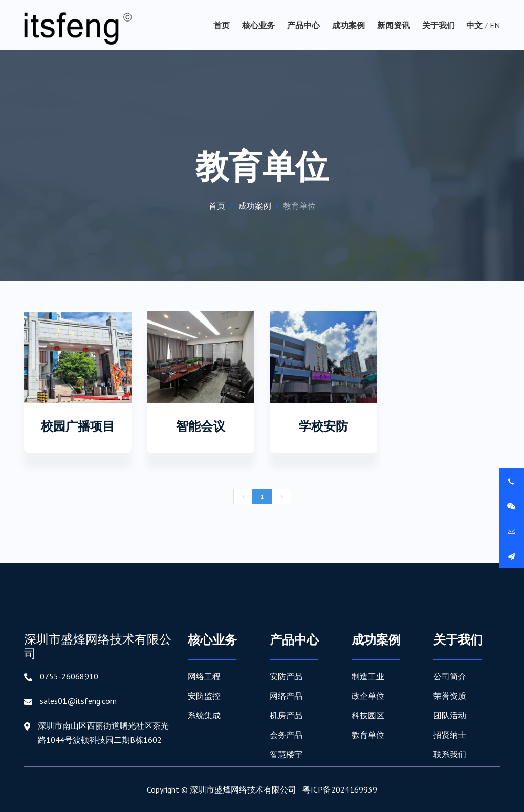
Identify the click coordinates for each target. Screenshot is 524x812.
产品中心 (303, 25)
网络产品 (286, 696)
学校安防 (323, 426)
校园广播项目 (78, 426)
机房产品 (286, 715)
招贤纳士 (450, 735)
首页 (222, 25)
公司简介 (450, 676)
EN (495, 25)
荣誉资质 (450, 696)
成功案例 (348, 25)
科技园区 (368, 715)
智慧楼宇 (286, 754)
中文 (474, 25)
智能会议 (201, 426)
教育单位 (368, 735)
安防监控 (204, 696)
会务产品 (286, 735)
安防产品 (286, 676)
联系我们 (450, 754)
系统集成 (204, 715)
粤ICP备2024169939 (340, 789)
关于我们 (439, 25)
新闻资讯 (394, 25)
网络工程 (204, 676)
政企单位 (368, 696)
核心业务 (258, 25)
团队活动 (450, 715)
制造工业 (368, 676)
